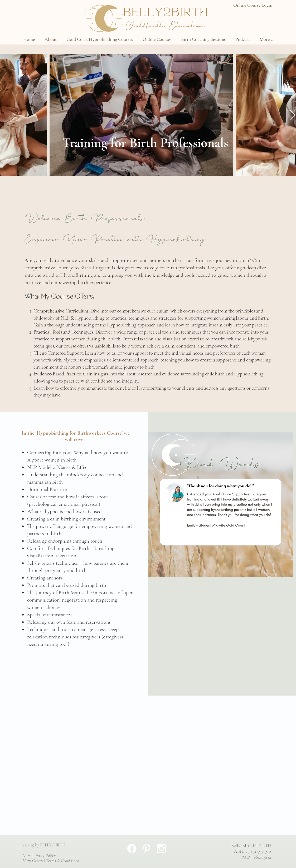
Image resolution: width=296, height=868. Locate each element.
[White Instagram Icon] (161, 849)
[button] (51, 39)
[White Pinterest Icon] (147, 849)
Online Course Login (253, 5)
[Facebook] (132, 849)
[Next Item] (293, 115)
